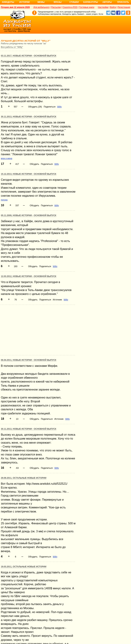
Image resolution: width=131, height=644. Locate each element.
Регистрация (124, 7)
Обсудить (34, 164)
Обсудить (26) (35, 107)
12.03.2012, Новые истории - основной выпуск (29, 276)
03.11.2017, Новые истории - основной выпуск (29, 56)
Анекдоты (8, 2)
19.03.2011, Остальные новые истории (24, 567)
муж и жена (7, 158)
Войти (113, 7)
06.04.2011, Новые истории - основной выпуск (29, 360)
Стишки (74, 2)
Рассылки (56, 7)
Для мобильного (42, 7)
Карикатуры (91, 2)
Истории (25, 2)
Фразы (57, 2)
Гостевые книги (87, 7)
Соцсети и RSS (70, 7)
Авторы (107, 2)
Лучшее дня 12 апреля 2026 (15, 7)
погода (4, 200)
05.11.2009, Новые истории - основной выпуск (29, 215)
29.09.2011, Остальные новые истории (24, 478)
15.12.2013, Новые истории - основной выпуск (29, 174)
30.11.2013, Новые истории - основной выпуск (29, 117)
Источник (57, 300)
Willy (59, 107)
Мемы (41, 2)
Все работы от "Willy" (12, 47)
